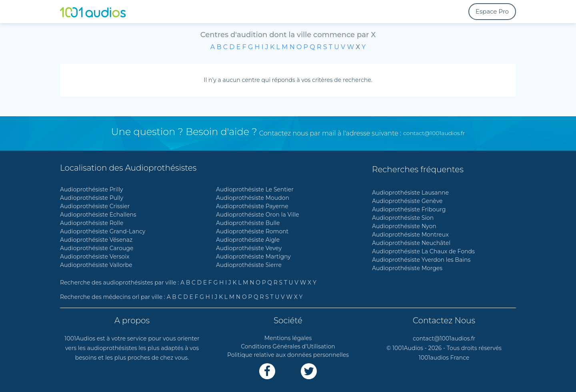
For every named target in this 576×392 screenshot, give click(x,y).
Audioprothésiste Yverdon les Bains (421, 260)
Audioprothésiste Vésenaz (96, 240)
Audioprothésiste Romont (252, 231)
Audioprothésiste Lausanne (410, 193)
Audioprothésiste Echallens (98, 215)
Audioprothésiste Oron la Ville (258, 215)
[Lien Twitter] (309, 371)
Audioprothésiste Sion (403, 218)
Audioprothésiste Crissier (95, 206)
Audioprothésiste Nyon (404, 226)
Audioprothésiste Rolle (92, 223)
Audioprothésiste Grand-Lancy (103, 231)
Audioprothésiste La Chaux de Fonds (423, 251)
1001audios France (444, 358)
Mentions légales (288, 338)
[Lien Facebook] (267, 371)
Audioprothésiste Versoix (95, 257)
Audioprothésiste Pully (92, 198)
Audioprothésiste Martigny (253, 257)
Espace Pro (492, 11)
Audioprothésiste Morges (407, 268)
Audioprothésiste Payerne (252, 206)
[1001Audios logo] (98, 12)
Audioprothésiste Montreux (410, 235)
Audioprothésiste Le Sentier (255, 189)
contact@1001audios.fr (434, 133)
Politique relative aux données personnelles (288, 355)
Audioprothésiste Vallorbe (96, 265)
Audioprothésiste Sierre (249, 265)
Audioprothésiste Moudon (253, 198)
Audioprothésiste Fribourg (409, 209)
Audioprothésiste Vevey (249, 248)
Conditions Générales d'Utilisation (288, 346)
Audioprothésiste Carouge (97, 248)
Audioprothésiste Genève (407, 201)
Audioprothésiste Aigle (248, 240)
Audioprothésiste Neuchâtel (411, 243)
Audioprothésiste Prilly (92, 189)
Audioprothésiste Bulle (248, 223)
